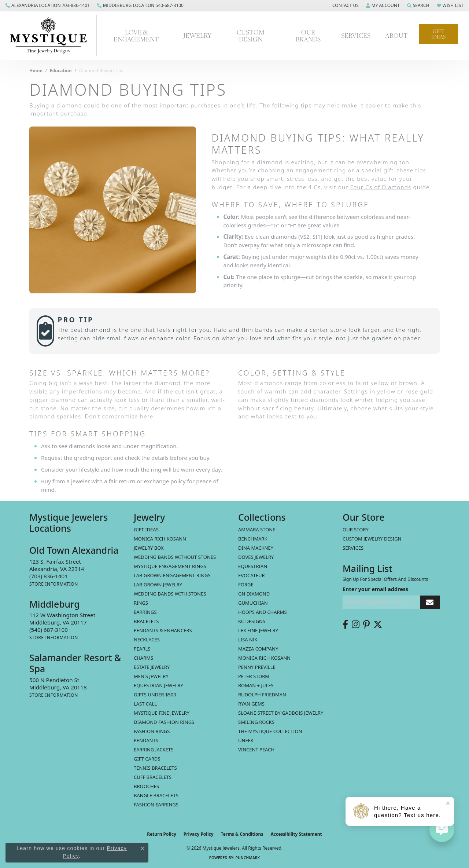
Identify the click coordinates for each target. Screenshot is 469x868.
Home (36, 71)
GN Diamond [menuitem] (254, 594)
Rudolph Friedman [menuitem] (262, 695)
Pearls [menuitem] (142, 649)
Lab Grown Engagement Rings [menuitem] (172, 575)
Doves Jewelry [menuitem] (256, 557)
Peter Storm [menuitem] (254, 676)
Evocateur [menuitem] (252, 575)
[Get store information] (54, 584)
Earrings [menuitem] (145, 612)
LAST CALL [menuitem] (145, 704)
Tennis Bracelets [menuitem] (155, 768)
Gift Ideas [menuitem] (146, 530)
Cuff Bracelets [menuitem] (153, 777)
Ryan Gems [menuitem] (251, 704)
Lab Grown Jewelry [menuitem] (158, 585)
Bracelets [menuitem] (146, 621)
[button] (345, 6)
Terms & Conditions (242, 834)
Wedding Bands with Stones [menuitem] (170, 594)
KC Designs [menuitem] (252, 621)
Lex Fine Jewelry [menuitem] (258, 630)
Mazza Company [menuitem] (258, 649)
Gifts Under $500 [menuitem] (155, 695)
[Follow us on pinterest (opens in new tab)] (366, 625)
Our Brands (308, 36)
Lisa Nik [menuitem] (248, 640)
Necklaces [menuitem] (147, 640)
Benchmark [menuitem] (253, 539)
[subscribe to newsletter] (430, 602)
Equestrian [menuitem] (253, 566)
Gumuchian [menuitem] (253, 603)
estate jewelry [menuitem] (152, 667)
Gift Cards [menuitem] (147, 759)
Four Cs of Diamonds (381, 187)
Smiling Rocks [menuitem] (256, 722)
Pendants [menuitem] (146, 740)
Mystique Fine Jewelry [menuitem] (162, 713)
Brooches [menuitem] (146, 786)
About (396, 35)
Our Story (356, 530)
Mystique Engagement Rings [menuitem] (170, 566)
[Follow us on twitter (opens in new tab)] (378, 625)
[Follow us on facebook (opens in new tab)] (345, 625)
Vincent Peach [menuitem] (256, 750)
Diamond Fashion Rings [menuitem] (164, 722)
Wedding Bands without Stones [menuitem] (175, 557)
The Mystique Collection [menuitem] (270, 731)
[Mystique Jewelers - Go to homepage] (52, 36)
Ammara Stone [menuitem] (257, 530)
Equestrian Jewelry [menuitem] (158, 685)
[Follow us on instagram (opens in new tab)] (356, 625)
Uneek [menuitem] (246, 740)
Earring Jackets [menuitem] (154, 750)
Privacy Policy (199, 834)
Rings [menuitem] (141, 603)
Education (61, 71)
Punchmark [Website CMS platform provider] (248, 858)
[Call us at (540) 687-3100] (49, 630)
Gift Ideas (438, 34)
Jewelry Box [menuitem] (149, 548)
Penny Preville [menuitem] (257, 667)
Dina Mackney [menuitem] (256, 548)
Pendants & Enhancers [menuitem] (163, 630)
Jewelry (197, 35)
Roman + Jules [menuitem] (256, 685)
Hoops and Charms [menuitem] (263, 612)
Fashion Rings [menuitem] (152, 731)
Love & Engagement (136, 36)
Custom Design (251, 36)
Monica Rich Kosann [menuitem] (264, 658)
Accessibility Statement (296, 834)
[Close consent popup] (143, 849)
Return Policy (162, 834)
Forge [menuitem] (246, 585)
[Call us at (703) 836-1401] (49, 576)
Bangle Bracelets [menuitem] (156, 795)
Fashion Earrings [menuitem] (156, 805)
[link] (48, 6)
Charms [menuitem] (143, 658)
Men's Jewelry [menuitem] (151, 676)
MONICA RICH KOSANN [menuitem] (160, 539)
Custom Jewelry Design (372, 539)
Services (356, 35)
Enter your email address (375, 589)
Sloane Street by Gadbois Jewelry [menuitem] (281, 713)
